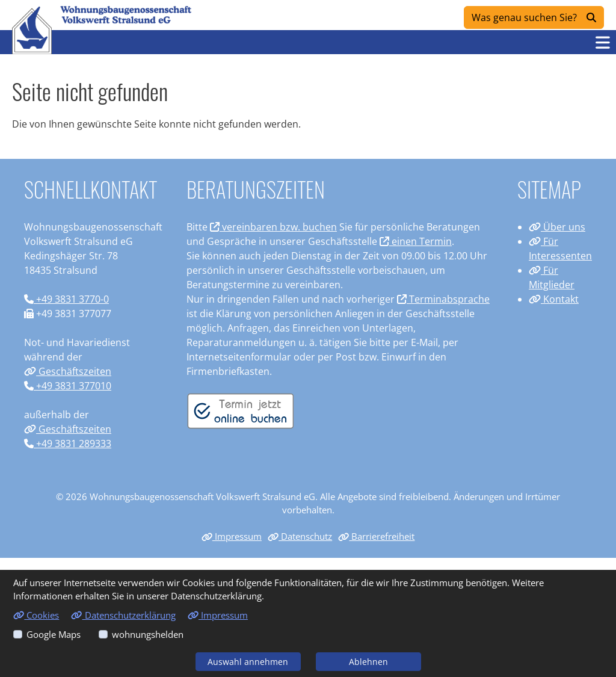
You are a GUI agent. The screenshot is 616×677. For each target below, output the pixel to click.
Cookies (36, 615)
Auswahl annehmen (248, 662)
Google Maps (54, 634)
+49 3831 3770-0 (66, 299)
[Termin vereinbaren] (241, 410)
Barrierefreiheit (376, 536)
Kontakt (554, 299)
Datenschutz (300, 536)
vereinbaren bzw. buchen (273, 227)
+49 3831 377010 (68, 386)
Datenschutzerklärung (123, 615)
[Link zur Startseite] (32, 30)
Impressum (232, 536)
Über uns (557, 227)
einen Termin (416, 241)
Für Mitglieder (552, 277)
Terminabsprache (443, 299)
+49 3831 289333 (68, 444)
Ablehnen (368, 662)
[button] (603, 42)
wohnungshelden (148, 634)
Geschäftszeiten (68, 371)
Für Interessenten (560, 249)
